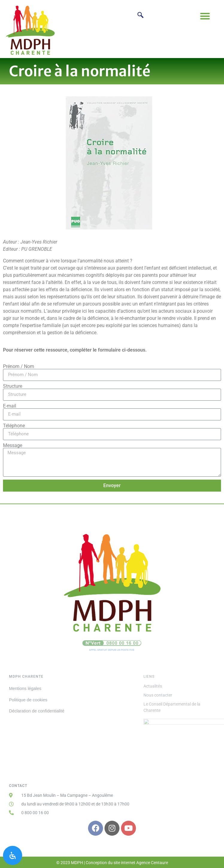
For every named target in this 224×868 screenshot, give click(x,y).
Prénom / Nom (19, 367)
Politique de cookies (28, 700)
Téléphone (14, 426)
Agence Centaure (152, 863)
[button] (205, 16)
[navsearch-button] (140, 16)
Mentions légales (25, 688)
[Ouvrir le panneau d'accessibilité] (13, 855)
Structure (13, 386)
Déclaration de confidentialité (37, 711)
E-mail (10, 406)
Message (13, 446)
